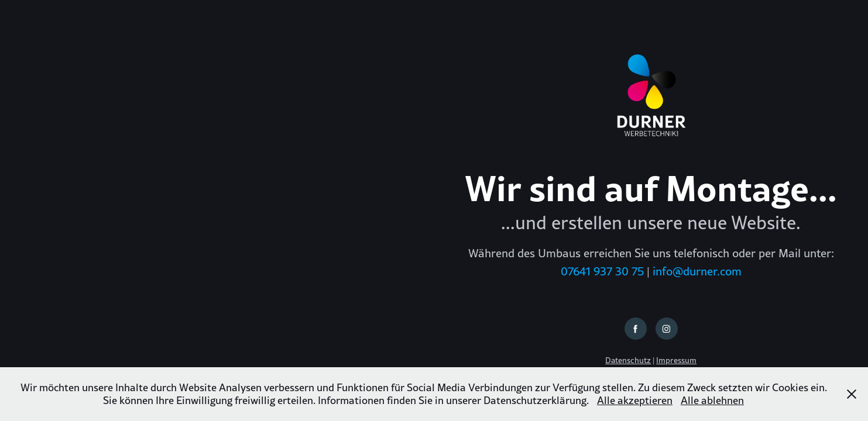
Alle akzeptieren (635, 400)
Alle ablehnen (712, 400)
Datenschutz (628, 360)
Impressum (676, 360)
